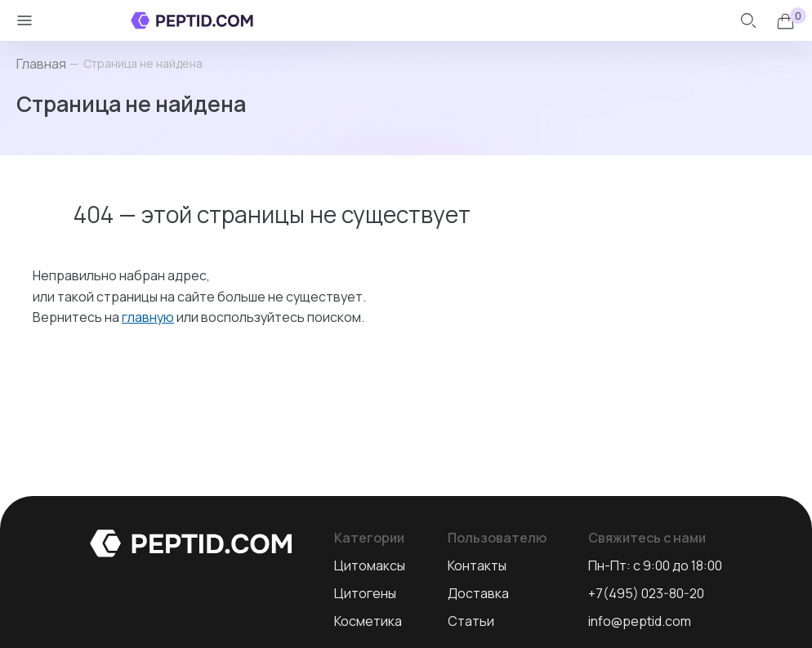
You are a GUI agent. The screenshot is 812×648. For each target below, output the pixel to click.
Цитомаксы (370, 565)
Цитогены (365, 593)
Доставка (478, 593)
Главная (41, 64)
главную (148, 317)
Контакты (477, 565)
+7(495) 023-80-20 (646, 593)
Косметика (368, 621)
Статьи (471, 621)
